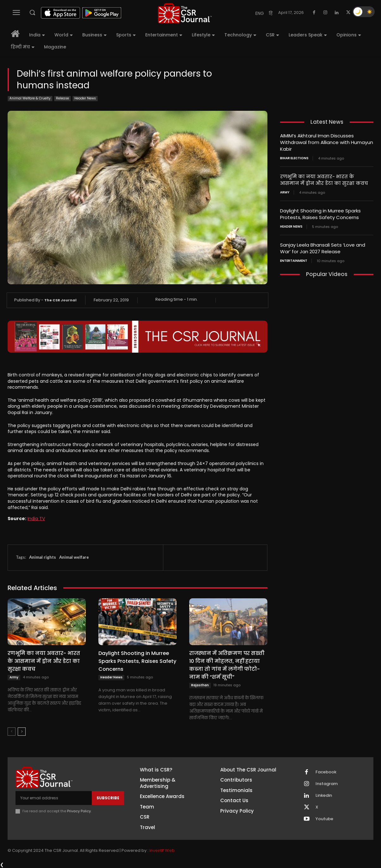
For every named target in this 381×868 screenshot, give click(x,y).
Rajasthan (200, 685)
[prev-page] (12, 732)
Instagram (327, 784)
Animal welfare (74, 557)
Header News (85, 99)
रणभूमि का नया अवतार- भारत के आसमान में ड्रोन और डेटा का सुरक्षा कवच (44, 661)
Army (14, 677)
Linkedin (324, 796)
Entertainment (294, 261)
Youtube (324, 819)
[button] (32, 12)
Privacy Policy (79, 811)
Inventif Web (162, 850)
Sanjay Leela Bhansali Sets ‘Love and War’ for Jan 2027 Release (323, 248)
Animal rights (43, 557)
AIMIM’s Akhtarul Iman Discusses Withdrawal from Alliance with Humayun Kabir (327, 142)
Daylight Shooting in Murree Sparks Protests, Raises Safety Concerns (137, 661)
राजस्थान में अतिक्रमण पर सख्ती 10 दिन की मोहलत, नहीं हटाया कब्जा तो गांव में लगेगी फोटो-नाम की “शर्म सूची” (227, 665)
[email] (54, 798)
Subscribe (108, 798)
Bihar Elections (294, 158)
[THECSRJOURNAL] (185, 13)
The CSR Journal (60, 300)
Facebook (326, 772)
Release (62, 99)
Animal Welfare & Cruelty (30, 99)
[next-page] (22, 732)
